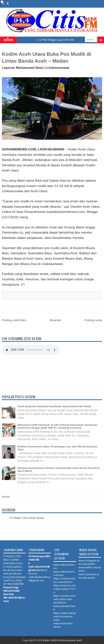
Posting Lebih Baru (14, 320)
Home (6, 497)
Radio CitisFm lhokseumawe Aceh (62, 640)
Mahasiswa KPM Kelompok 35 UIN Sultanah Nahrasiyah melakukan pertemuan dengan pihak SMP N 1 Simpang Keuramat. (57, 426)
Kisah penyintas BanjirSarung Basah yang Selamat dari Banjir (54, 406)
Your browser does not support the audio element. (31, 350)
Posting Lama (93, 320)
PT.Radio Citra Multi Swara (27, 518)
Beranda (55, 320)
